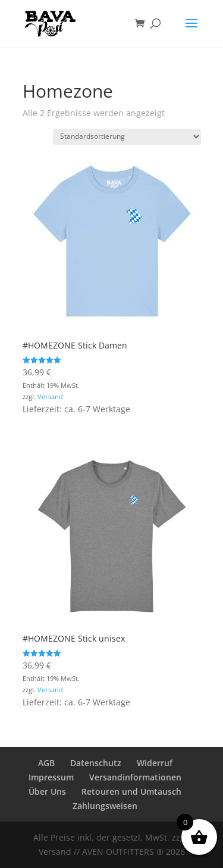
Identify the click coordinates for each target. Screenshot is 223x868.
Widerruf (155, 763)
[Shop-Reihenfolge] (127, 137)
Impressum (51, 777)
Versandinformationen (135, 777)
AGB (46, 763)
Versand (50, 396)
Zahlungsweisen (105, 806)
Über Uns (47, 791)
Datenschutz (96, 763)
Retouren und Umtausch (131, 791)
